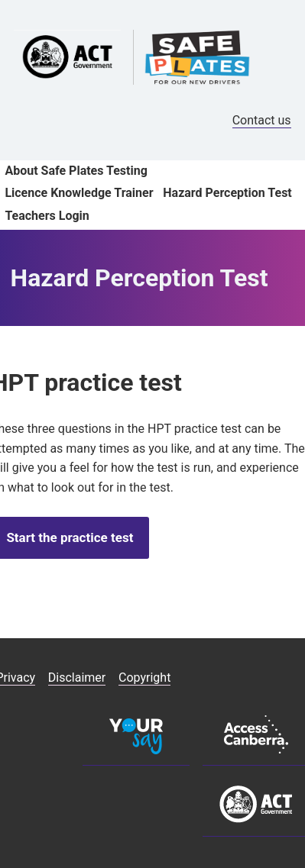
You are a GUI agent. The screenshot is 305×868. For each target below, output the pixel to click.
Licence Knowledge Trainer (79, 193)
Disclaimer (77, 678)
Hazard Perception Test (227, 193)
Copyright (144, 678)
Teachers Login (47, 216)
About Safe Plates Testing (76, 171)
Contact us (262, 120)
